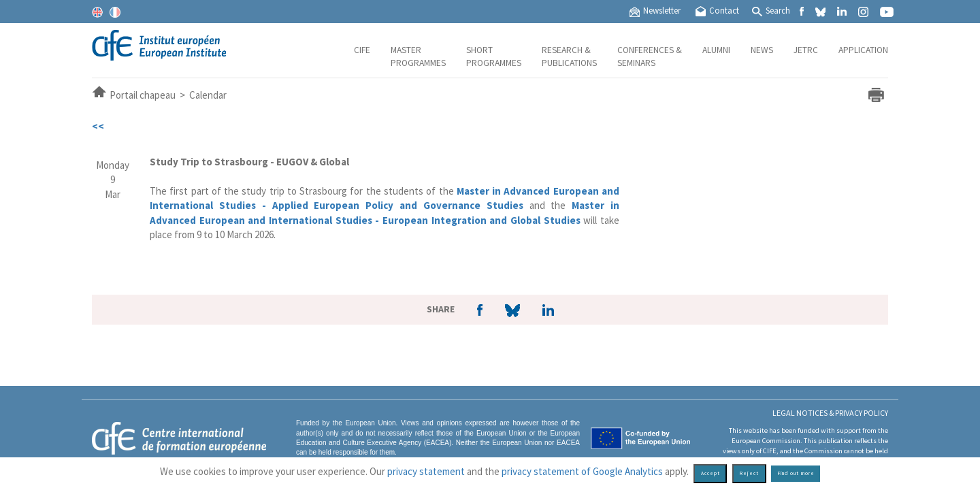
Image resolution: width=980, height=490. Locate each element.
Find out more (796, 473)
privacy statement (426, 471)
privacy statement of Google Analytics (582, 471)
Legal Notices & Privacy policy (830, 413)
